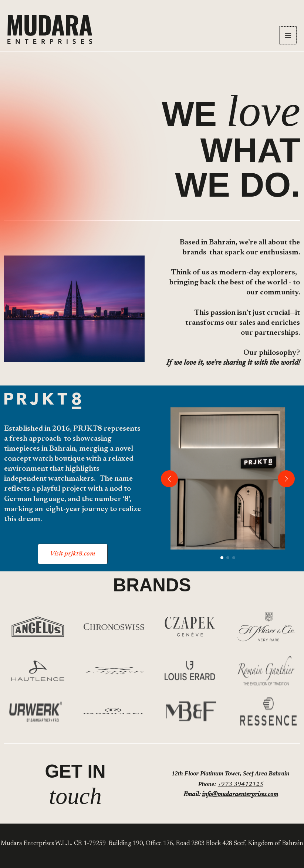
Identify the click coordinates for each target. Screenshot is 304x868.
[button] (73, 554)
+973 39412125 (241, 785)
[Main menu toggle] (288, 36)
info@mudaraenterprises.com (240, 795)
